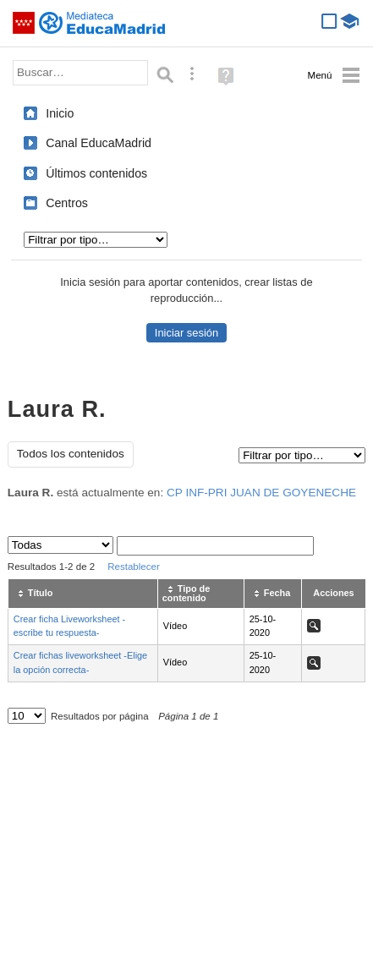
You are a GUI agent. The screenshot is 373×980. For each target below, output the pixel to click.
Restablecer (134, 567)
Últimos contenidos (96, 173)
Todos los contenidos (71, 454)
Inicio (60, 113)
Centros (67, 203)
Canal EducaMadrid (99, 143)
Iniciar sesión (186, 333)
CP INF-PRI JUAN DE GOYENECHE (261, 493)
